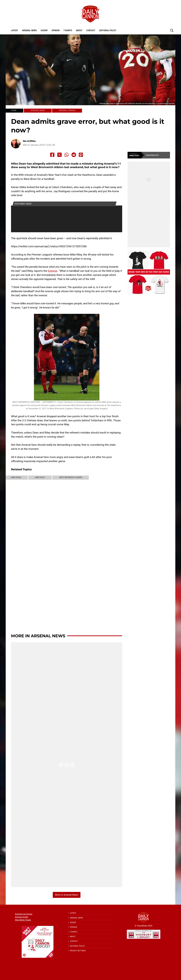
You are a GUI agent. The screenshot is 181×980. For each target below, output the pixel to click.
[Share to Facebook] (52, 155)
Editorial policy (108, 30)
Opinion (56, 30)
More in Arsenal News (38, 636)
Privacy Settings (78, 951)
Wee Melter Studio (23, 920)
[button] (172, 30)
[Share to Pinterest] (81, 155)
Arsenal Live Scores (24, 914)
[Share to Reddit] (74, 155)
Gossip (44, 30)
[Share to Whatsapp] (67, 155)
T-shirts (68, 30)
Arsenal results (22, 917)
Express (53, 271)
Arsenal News (29, 30)
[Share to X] (60, 155)
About (79, 30)
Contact (91, 30)
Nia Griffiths (29, 141)
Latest (15, 30)
